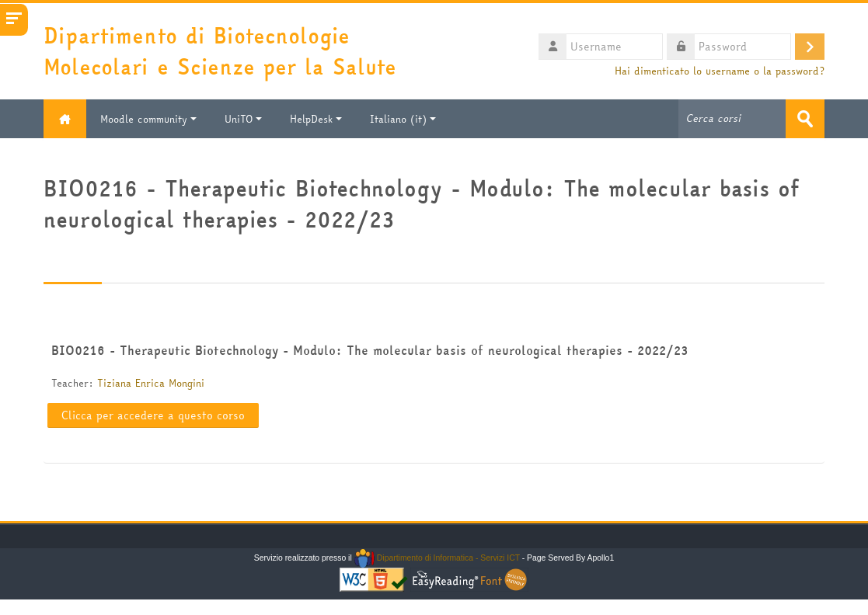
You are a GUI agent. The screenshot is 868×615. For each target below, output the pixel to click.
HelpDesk (316, 119)
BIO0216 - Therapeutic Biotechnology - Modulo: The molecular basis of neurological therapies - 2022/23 (370, 350)
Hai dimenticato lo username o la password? (720, 71)
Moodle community (148, 119)
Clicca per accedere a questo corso (153, 415)
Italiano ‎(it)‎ (403, 119)
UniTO (243, 119)
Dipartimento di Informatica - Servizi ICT (437, 558)
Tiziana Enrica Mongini (151, 383)
